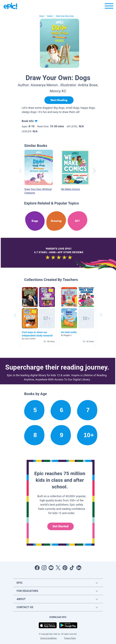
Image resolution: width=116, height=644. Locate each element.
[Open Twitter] (58, 568)
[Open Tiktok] (72, 568)
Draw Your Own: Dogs (65, 16)
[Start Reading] (59, 100)
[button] (38, 315)
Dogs (42, 16)
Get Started (61, 526)
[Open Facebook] (37, 568)
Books (50, 16)
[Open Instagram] (44, 568)
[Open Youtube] (51, 568)
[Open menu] (109, 7)
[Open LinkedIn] (79, 568)
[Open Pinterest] (65, 568)
